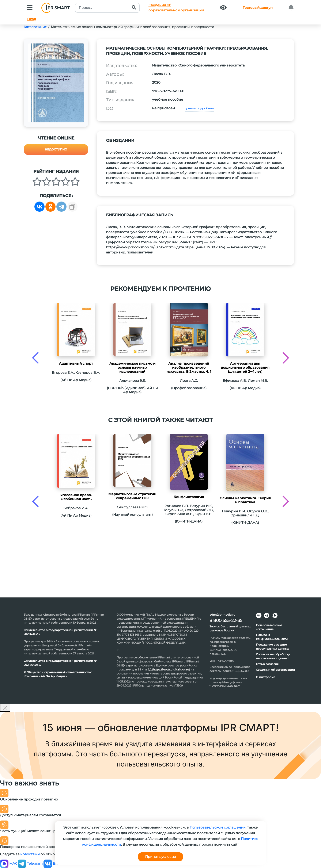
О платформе (266, 677)
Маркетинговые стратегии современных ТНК (132, 496)
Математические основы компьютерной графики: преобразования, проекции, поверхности (133, 27)
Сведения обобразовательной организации (176, 8)
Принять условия (160, 857)
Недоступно (56, 149)
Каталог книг (35, 27)
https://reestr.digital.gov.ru (171, 669)
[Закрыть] (5, 708)
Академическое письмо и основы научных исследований (132, 368)
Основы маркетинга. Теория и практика (245, 500)
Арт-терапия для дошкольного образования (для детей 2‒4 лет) (245, 368)
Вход (32, 19)
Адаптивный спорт (76, 364)
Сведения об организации (275, 670)
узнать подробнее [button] (199, 108)
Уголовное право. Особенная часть (76, 497)
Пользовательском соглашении (218, 827)
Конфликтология (189, 497)
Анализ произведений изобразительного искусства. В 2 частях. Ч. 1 (189, 368)
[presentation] (35, 358)
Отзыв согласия (267, 664)
